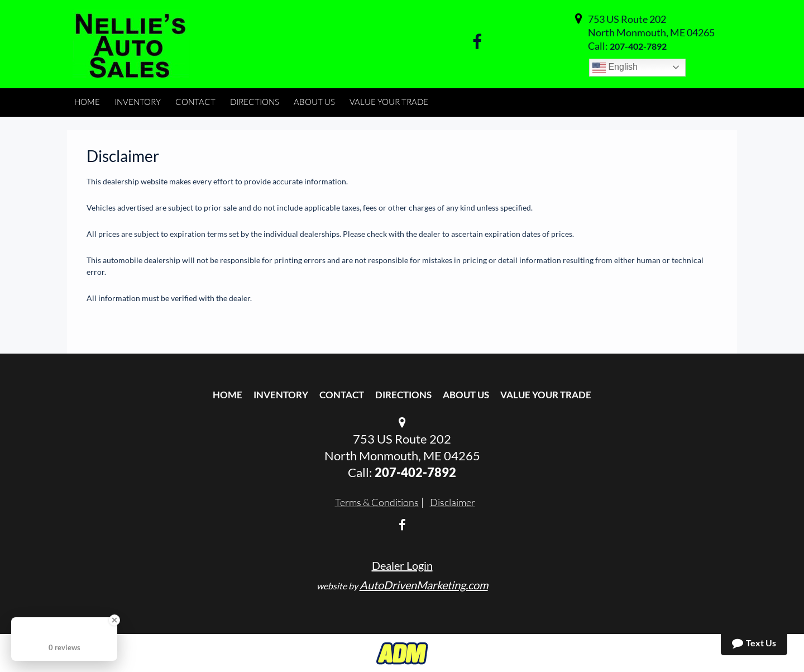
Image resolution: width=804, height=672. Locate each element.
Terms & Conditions (377, 502)
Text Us (754, 643)
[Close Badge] (114, 620)
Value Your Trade (546, 395)
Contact (342, 395)
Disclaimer (453, 502)
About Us (466, 395)
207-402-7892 (638, 46)
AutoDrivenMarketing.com (424, 585)
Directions (403, 395)
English (615, 68)
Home (228, 395)
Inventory (281, 395)
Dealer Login (402, 565)
